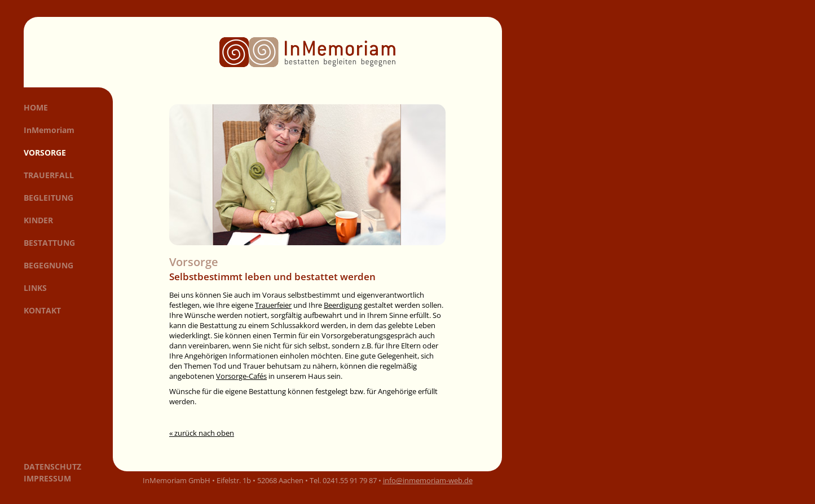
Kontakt (42, 310)
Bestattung (49, 243)
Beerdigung (343, 305)
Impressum (47, 478)
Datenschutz (52, 467)
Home (36, 107)
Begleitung (49, 198)
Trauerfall (49, 175)
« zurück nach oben (202, 433)
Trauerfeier (273, 305)
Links (35, 288)
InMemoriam (49, 130)
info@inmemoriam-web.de (428, 480)
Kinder (38, 220)
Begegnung (49, 265)
